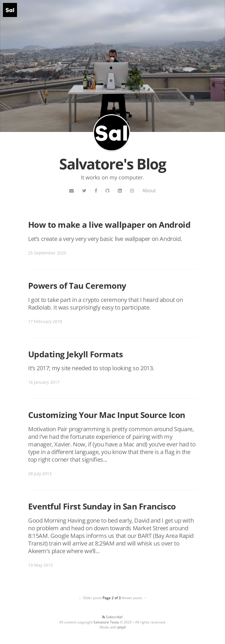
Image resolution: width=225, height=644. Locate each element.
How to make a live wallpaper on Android (109, 225)
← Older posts (90, 598)
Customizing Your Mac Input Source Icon (107, 415)
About (149, 191)
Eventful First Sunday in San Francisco (102, 506)
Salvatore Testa (106, 622)
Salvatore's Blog (112, 133)
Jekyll (122, 627)
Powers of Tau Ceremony (77, 286)
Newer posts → (134, 598)
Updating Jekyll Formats (75, 354)
